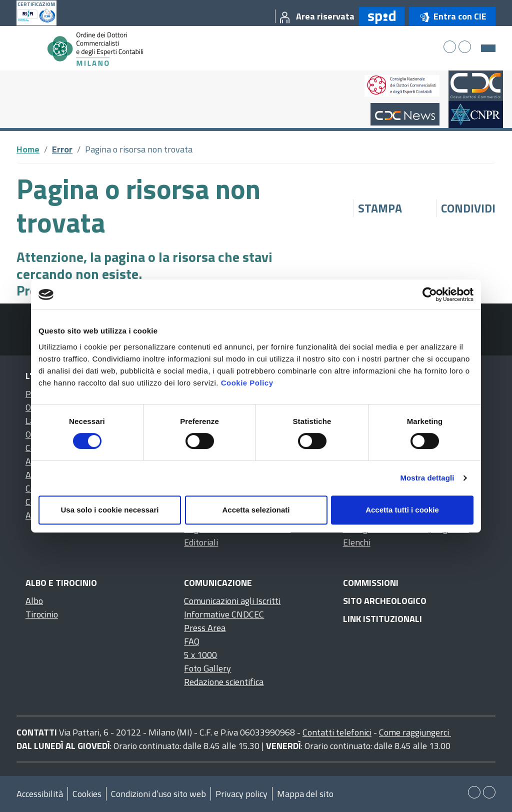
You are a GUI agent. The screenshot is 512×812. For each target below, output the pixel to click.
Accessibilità (40, 794)
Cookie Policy (247, 383)
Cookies (87, 794)
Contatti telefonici (337, 732)
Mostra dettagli (427, 478)
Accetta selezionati (256, 510)
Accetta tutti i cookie (402, 510)
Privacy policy (241, 794)
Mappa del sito (305, 794)
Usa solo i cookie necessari (110, 510)
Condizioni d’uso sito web (158, 794)
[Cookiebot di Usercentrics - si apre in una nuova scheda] (430, 294)
